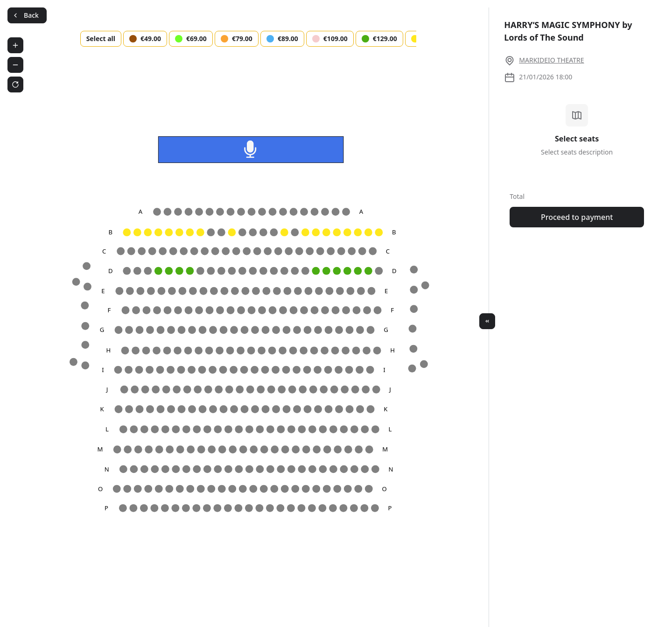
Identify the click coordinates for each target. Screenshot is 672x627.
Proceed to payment (577, 217)
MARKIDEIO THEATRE (551, 60)
